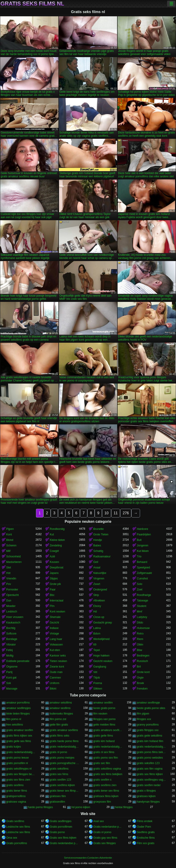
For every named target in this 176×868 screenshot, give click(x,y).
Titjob (97, 678)
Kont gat (11, 678)
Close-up (99, 617)
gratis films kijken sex (19, 736)
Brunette (98, 529)
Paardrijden (144, 534)
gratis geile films (103, 736)
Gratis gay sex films (105, 838)
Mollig (10, 656)
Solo (140, 584)
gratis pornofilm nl (17, 763)
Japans (54, 573)
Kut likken (143, 551)
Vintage (54, 634)
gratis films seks (59, 736)
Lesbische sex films (18, 827)
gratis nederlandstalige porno (64, 747)
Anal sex (99, 821)
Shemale (55, 617)
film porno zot (58, 719)
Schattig (98, 551)
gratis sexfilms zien (105, 785)
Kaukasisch (13, 623)
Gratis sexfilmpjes (61, 821)
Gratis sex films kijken (63, 838)
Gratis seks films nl (32, 4)
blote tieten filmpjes (18, 714)
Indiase (54, 628)
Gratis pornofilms (17, 843)
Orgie (140, 678)
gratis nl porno (58, 752)
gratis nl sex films (104, 752)
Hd (95, 612)
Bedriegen (143, 656)
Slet (9, 568)
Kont (9, 534)
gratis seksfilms (59, 769)
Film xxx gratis (146, 843)
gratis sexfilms (15, 785)
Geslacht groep (103, 623)
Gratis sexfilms (15, 821)
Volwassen (56, 645)
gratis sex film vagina (150, 769)
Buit (139, 540)
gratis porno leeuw (17, 758)
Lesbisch (12, 612)
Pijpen (10, 529)
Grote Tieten (101, 534)
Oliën (140, 645)
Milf (8, 551)
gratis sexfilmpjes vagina (151, 780)
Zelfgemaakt (144, 573)
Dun (9, 601)
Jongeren (143, 545)
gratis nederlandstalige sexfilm (151, 747)
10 (107, 513)
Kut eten (55, 650)
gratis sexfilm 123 (60, 780)
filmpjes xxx (144, 719)
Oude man (56, 672)
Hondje (98, 540)
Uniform (55, 683)
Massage (12, 689)
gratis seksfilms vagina (107, 769)
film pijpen (143, 714)
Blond (10, 540)
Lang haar (56, 639)
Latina (97, 628)
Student (142, 606)
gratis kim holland (104, 741)
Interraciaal (56, 601)
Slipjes (54, 579)
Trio (139, 556)
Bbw (139, 650)
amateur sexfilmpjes (18, 708)
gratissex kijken (146, 796)
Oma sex (12, 838)
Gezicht (54, 623)
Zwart (97, 584)
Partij (9, 672)
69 (95, 645)
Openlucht (12, 595)
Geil (96, 562)
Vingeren (99, 579)
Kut (52, 534)
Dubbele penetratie (18, 661)
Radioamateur (102, 556)
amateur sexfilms (60, 708)
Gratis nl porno (102, 832)
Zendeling (56, 545)
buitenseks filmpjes (61, 714)
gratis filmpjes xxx (148, 730)
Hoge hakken (101, 656)
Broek (140, 683)
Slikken (98, 689)
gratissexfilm (57, 802)
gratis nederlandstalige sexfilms (21, 752)
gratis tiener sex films (106, 791)
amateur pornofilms (18, 703)
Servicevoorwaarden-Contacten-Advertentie (88, 858)
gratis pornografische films (64, 763)
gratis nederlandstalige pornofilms (108, 747)
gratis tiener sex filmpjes (64, 791)
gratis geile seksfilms (150, 736)
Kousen (54, 562)
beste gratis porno (104, 708)
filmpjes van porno (104, 719)
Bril (139, 667)
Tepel (97, 650)
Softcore (11, 634)
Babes (97, 545)
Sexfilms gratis (146, 832)
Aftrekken (99, 601)
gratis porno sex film (106, 758)
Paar (53, 590)
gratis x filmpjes (146, 791)
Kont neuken (57, 612)
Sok (9, 683)
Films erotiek (145, 821)
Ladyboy (142, 617)
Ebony (97, 606)
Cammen (55, 678)
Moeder (11, 606)
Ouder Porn (144, 827)
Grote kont (143, 672)
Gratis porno (57, 832)
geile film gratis (59, 725)
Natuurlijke (100, 573)
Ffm (52, 606)
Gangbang (100, 667)
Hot (8, 573)
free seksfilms (15, 725)
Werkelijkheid (101, 639)
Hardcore (142, 529)
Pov (9, 584)
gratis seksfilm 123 (148, 763)
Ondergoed (100, 590)
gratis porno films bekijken (151, 752)
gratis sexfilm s (102, 780)
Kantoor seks (58, 656)
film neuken (100, 714)
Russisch (142, 661)
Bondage (12, 639)
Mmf (139, 612)
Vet (95, 672)
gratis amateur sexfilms (64, 730)
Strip (96, 595)
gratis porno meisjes (62, 758)
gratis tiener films (17, 791)
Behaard (142, 562)
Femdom (142, 689)
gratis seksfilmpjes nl (19, 769)
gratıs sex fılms (59, 774)
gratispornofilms (16, 796)
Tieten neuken (58, 661)
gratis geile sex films (19, 741)
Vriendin (11, 579)
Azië (52, 556)
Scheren (11, 545)
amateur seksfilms (61, 703)
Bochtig (11, 628)
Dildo (140, 623)
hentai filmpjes (124, 807)
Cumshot (142, 579)
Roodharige (144, 595)
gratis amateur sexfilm (20, 730)
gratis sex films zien (18, 780)
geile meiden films (104, 725)
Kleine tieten (57, 540)
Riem (140, 639)
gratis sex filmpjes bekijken (21, 774)
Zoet (140, 590)
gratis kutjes (14, 747)
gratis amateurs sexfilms (108, 730)
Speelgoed (143, 568)
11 (116, 513)
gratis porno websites (150, 758)
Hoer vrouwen (15, 617)
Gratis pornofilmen (61, 827)
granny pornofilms (148, 725)
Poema (98, 683)
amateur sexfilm (103, 703)
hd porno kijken (81, 807)
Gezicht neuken (103, 661)
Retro (140, 634)
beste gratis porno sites (151, 708)
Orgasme (12, 667)
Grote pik (55, 584)
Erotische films (146, 838)
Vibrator (11, 645)
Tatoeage (142, 601)
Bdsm (97, 634)
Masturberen (14, 562)
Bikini (53, 689)
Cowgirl (54, 551)
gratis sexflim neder (149, 785)
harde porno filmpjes (40, 807)
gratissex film (58, 796)
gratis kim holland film (150, 741)
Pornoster (12, 590)
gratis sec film (102, 763)
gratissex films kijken (106, 796)
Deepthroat (56, 568)
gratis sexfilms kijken (62, 785)
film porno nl (14, 719)
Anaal (97, 568)
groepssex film (102, 802)
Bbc (52, 595)
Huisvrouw (143, 628)
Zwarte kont (57, 667)
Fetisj (10, 650)
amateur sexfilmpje (148, 703)
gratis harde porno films (64, 741)
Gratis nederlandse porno (108, 827)
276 (126, 513)
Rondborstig (57, 529)
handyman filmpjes (148, 802)
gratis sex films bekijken (108, 774)
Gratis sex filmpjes (104, 843)
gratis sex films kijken (150, 774)
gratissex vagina (16, 802)
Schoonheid (13, 556)
